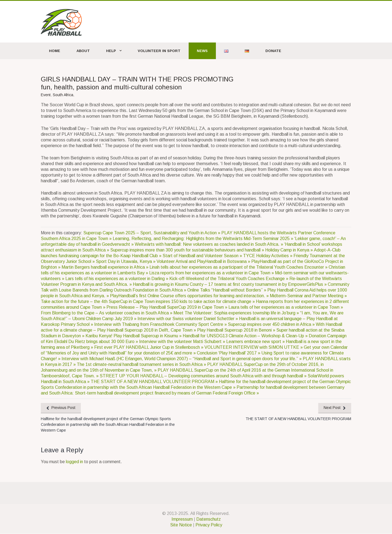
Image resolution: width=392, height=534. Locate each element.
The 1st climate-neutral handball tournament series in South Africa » (142, 364)
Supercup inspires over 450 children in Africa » (272, 324)
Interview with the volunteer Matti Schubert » (183, 342)
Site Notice (181, 525)
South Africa (63, 95)
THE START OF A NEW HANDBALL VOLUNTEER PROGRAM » (155, 382)
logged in (74, 462)
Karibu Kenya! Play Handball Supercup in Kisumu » (134, 336)
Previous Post (64, 408)
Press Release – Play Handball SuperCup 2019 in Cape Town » (167, 307)
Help (111, 51)
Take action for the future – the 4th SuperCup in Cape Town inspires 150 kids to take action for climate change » (148, 301)
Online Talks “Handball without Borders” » (227, 290)
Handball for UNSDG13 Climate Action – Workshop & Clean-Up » (246, 336)
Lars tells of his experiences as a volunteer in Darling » (117, 279)
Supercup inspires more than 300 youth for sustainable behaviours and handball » (188, 250)
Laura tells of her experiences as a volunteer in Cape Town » (286, 307)
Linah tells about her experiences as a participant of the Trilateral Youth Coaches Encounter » (239, 267)
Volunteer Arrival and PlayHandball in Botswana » (204, 261)
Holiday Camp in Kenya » (290, 250)
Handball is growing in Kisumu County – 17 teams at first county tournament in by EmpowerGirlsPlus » (230, 284)
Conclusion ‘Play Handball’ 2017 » (229, 353)
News (202, 51)
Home (55, 51)
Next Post (332, 408)
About (83, 51)
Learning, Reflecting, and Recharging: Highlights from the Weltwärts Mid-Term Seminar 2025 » (203, 239)
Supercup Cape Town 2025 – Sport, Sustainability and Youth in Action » (152, 233)
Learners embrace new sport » (256, 342)
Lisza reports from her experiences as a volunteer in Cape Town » (212, 273)
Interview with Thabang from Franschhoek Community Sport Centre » (161, 324)
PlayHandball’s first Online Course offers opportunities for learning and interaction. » (190, 296)
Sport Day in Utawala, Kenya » (126, 261)
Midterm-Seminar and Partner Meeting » (308, 296)
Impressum (182, 519)
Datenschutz (209, 519)
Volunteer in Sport (159, 51)
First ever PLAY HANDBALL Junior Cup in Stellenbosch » (149, 347)
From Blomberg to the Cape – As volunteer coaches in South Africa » (107, 313)
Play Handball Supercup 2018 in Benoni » (237, 330)
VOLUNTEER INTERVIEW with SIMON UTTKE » (254, 347)
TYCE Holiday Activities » (268, 256)
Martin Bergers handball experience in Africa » (105, 267)
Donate (273, 51)
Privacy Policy (209, 525)
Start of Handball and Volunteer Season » (203, 256)
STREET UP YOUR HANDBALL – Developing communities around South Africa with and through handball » (204, 376)
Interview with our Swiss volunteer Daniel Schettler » (188, 319)
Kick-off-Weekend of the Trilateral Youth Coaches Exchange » (229, 279)
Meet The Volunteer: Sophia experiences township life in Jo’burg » (237, 313)
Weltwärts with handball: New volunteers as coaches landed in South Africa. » (209, 244)
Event (46, 95)
